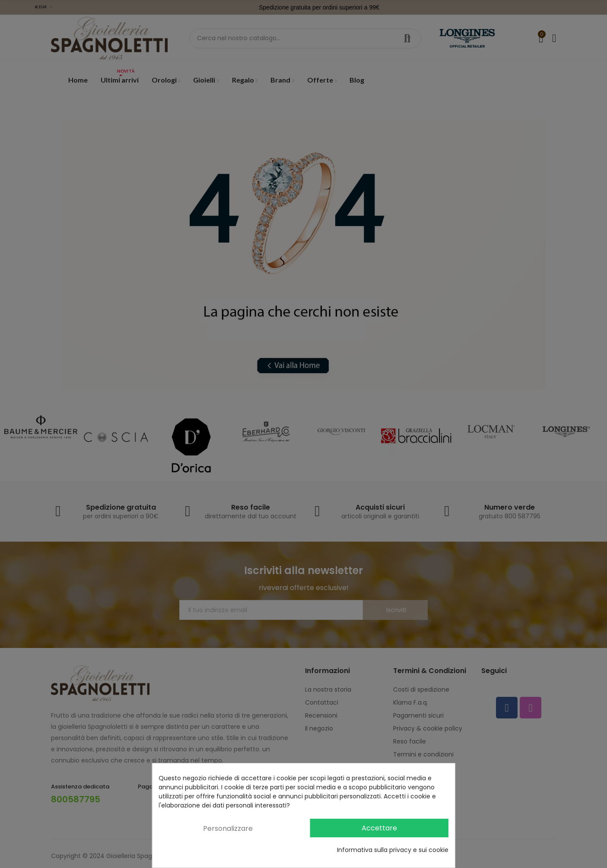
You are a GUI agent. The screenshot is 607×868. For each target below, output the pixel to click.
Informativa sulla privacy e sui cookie (393, 850)
